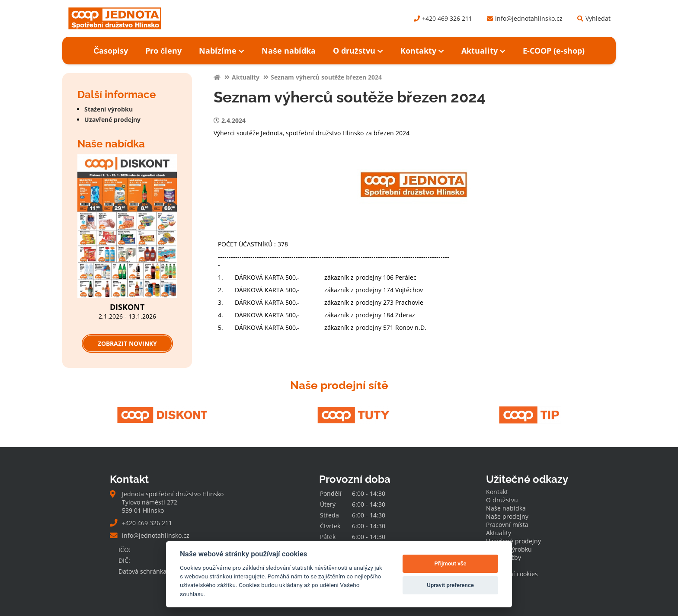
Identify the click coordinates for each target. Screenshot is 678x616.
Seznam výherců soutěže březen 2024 (326, 77)
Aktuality (483, 51)
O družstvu (358, 51)
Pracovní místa (507, 525)
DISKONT (127, 307)
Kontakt (497, 492)
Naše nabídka (289, 51)
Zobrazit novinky (127, 343)
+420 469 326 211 (443, 18)
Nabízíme (222, 51)
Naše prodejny (507, 516)
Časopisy (111, 51)
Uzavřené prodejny (112, 120)
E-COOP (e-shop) (554, 51)
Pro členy (163, 51)
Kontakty (422, 51)
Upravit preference (450, 585)
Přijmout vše (451, 563)
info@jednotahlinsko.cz (525, 18)
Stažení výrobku (109, 109)
